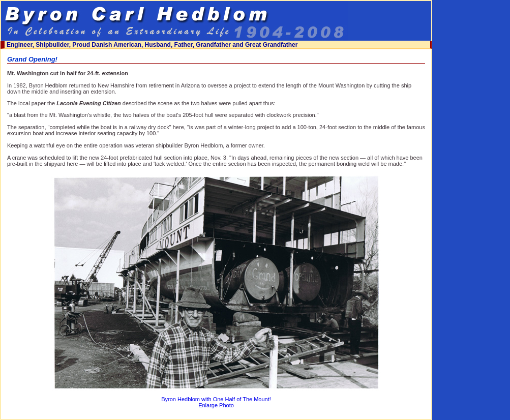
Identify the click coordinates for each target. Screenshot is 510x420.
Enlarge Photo (216, 405)
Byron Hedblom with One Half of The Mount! (216, 399)
